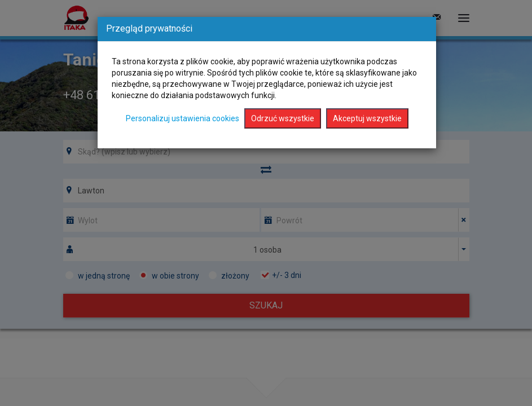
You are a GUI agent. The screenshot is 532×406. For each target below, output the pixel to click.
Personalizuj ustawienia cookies (183, 118)
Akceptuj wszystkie (367, 118)
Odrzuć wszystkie (283, 118)
